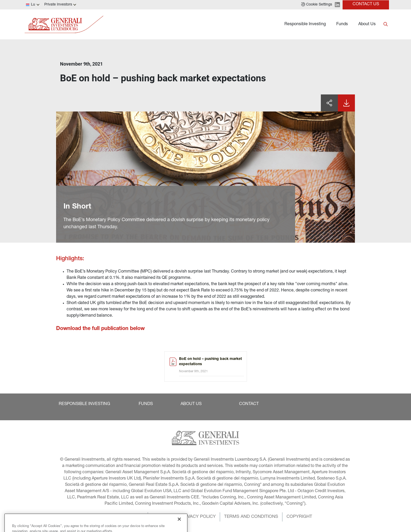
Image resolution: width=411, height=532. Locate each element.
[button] (317, 5)
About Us (367, 24)
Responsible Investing (305, 24)
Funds (342, 24)
